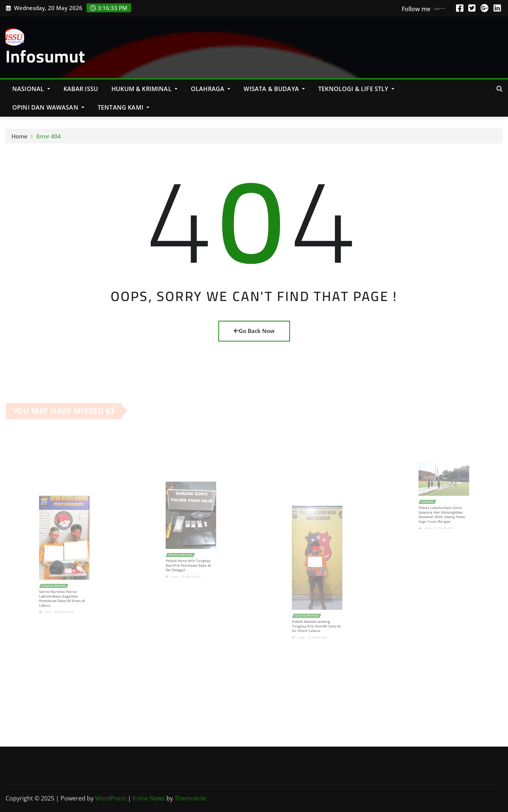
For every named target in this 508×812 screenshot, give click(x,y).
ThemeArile (190, 798)
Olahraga (211, 89)
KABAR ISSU (81, 89)
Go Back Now (254, 331)
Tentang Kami (123, 107)
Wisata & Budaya (274, 89)
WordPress (111, 798)
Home (19, 138)
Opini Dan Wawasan (48, 107)
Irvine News (149, 798)
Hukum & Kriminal (144, 89)
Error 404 (49, 138)
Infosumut (45, 56)
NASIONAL (31, 89)
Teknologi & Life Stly (356, 89)
